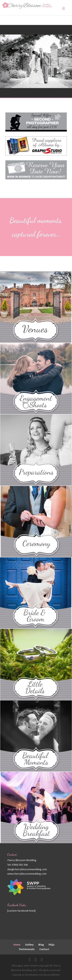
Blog (41, 945)
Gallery (29, 945)
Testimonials (27, 949)
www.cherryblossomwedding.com (27, 874)
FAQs (52, 945)
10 (51, 83)
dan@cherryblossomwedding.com (27, 869)
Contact (44, 949)
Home (17, 945)
